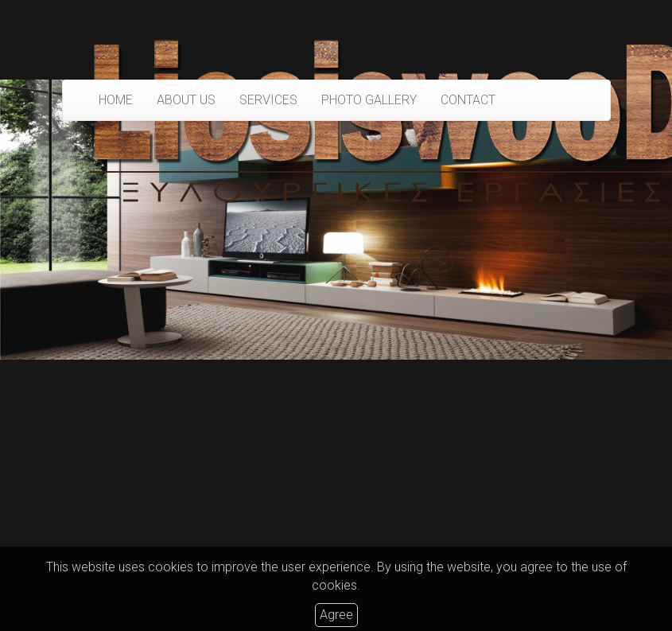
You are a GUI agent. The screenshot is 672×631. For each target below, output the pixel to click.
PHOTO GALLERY (369, 100)
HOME (116, 100)
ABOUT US (186, 100)
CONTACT (468, 100)
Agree (336, 615)
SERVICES (268, 100)
